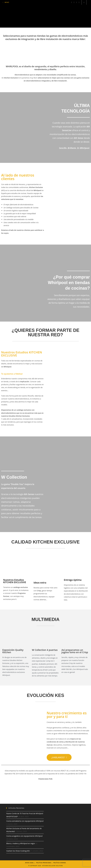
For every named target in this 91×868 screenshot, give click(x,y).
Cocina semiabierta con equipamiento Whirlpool (25, 821)
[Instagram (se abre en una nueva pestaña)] (74, 2)
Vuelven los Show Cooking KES (18, 851)
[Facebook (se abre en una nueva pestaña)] (72, 2)
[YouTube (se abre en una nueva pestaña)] (79, 2)
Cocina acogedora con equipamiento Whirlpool (24, 836)
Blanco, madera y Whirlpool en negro (21, 843)
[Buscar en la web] (84, 2)
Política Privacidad (44, 863)
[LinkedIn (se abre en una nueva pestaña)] (76, 2)
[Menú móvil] (6, 2)
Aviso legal (29, 863)
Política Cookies (60, 863)
